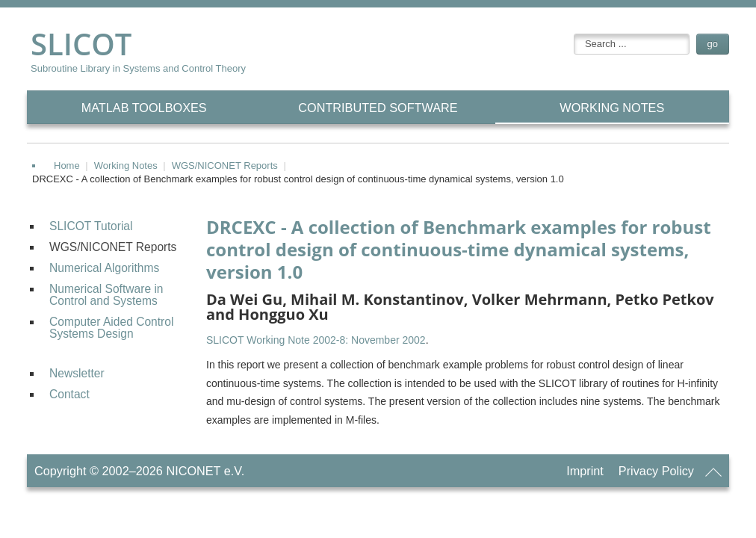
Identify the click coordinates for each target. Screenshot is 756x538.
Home (67, 166)
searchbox (574, 34)
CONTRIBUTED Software (378, 108)
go (713, 44)
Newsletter (77, 373)
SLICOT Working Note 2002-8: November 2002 (316, 340)
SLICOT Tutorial (91, 226)
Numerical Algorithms (104, 268)
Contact (69, 394)
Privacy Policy (656, 471)
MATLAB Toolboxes (144, 108)
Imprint (585, 471)
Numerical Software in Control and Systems (106, 295)
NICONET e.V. (205, 471)
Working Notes (612, 108)
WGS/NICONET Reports (225, 166)
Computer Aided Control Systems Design (111, 328)
